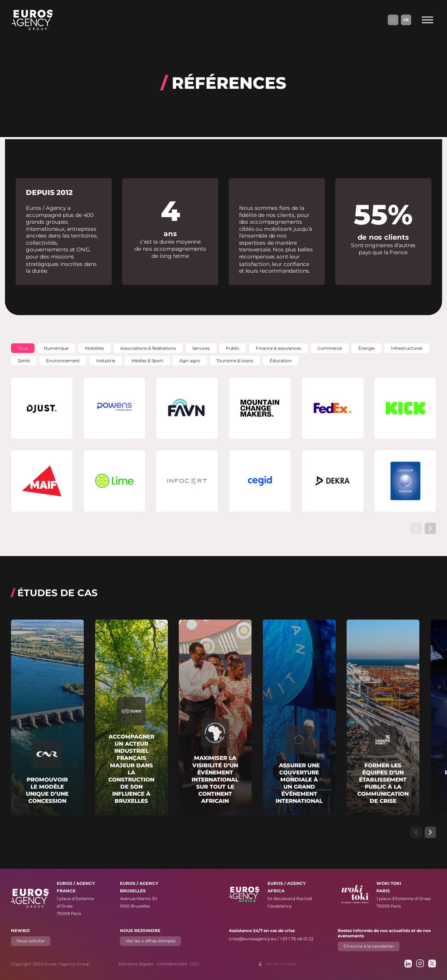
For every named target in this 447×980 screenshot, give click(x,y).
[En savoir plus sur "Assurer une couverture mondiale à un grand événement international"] (299, 717)
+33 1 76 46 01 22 (297, 939)
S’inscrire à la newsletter (368, 946)
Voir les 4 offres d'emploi (151, 941)
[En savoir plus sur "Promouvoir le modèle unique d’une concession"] (47, 717)
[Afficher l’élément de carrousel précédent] (416, 528)
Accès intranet (281, 964)
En (393, 20)
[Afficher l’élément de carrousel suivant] (430, 528)
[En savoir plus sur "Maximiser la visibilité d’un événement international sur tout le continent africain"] (215, 717)
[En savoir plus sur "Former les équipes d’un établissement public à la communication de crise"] (383, 717)
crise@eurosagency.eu (253, 939)
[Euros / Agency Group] (32, 20)
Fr (406, 20)
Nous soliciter (31, 941)
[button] (23, 348)
